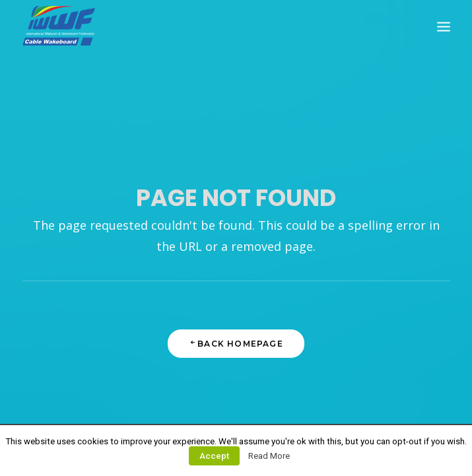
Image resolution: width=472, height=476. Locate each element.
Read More (269, 456)
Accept (214, 456)
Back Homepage (236, 344)
